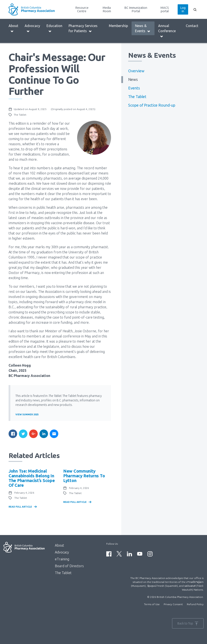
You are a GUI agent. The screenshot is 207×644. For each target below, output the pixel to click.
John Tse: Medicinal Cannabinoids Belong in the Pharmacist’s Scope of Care (32, 478)
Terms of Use (152, 604)
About (13, 28)
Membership (118, 26)
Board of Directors (69, 566)
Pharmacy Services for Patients (83, 28)
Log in (183, 9)
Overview (136, 71)
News (133, 79)
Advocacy (32, 28)
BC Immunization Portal (136, 9)
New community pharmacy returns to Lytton (84, 476)
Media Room (107, 9)
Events (134, 88)
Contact (192, 26)
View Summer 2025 (27, 414)
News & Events (143, 28)
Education (54, 28)
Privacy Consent (173, 604)
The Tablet (137, 97)
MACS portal (165, 9)
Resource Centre (82, 9)
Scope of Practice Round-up (152, 105)
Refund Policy (195, 604)
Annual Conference (167, 31)
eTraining (62, 559)
